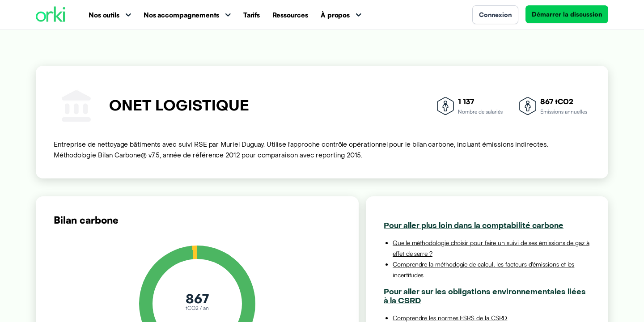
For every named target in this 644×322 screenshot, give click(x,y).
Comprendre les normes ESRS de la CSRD (450, 318)
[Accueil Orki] (51, 15)
